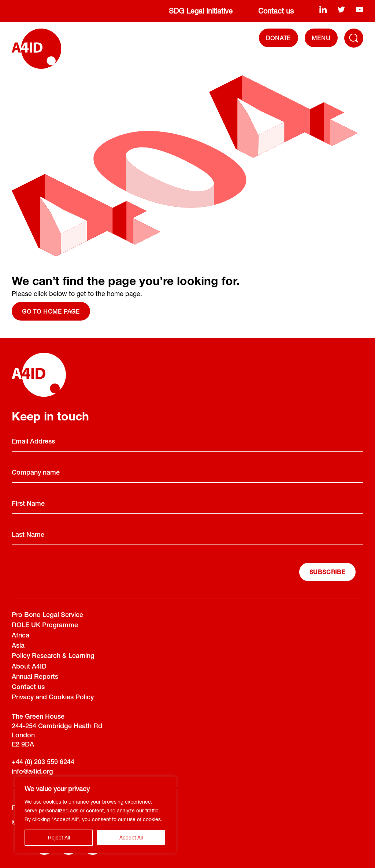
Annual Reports (35, 677)
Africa (21, 636)
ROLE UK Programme (45, 626)
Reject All (59, 837)
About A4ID (29, 667)
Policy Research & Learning (53, 656)
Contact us (276, 11)
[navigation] (321, 38)
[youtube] (360, 10)
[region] (95, 815)
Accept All (131, 837)
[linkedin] (323, 10)
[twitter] (341, 10)
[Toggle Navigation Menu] (354, 38)
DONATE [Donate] (278, 38)
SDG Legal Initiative (201, 11)
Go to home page (51, 311)
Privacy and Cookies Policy (53, 698)
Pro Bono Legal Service (47, 616)
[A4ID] (36, 49)
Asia (18, 646)
